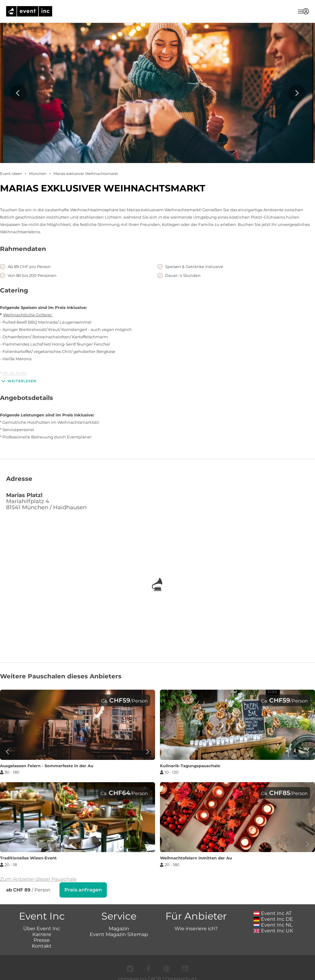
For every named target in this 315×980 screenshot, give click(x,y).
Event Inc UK (273, 930)
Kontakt (42, 945)
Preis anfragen (83, 890)
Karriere (42, 934)
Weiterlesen (18, 381)
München (38, 174)
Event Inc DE (273, 918)
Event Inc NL (273, 924)
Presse (42, 940)
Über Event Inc (42, 928)
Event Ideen (11, 174)
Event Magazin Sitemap (119, 934)
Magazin (119, 928)
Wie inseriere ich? (196, 928)
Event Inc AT (273, 913)
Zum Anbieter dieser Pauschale (38, 879)
